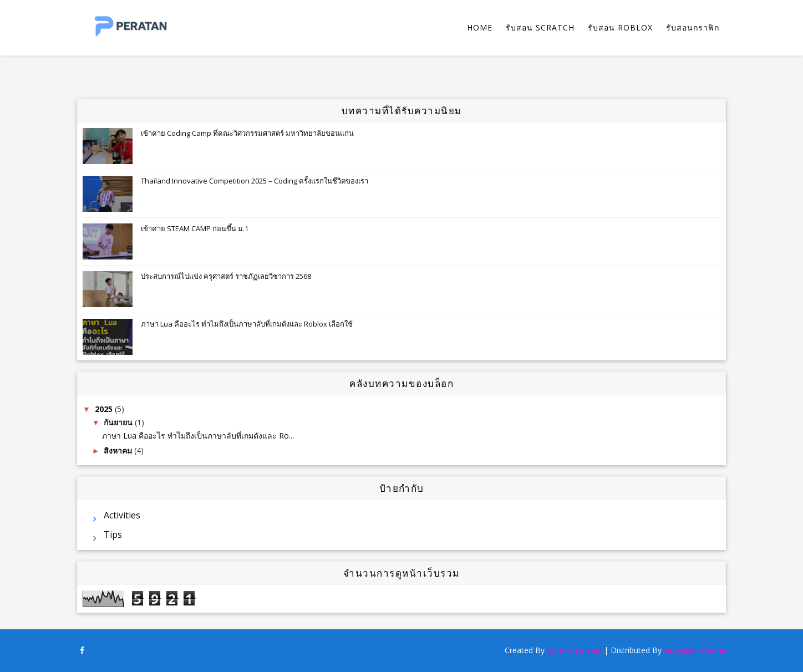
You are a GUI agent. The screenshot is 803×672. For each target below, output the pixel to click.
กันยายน (119, 422)
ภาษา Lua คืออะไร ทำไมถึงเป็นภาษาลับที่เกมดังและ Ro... (198, 436)
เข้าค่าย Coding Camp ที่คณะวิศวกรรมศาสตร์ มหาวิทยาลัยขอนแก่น (247, 133)
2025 (105, 409)
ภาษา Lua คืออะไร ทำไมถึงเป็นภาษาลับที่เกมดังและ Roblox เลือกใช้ (247, 324)
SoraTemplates (574, 650)
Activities (122, 515)
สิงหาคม (119, 450)
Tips (113, 534)
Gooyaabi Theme (695, 650)
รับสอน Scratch (540, 27)
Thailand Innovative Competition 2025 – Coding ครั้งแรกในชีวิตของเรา (255, 181)
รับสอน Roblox (620, 27)
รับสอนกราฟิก (693, 27)
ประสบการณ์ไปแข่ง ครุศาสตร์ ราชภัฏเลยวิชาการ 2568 (226, 276)
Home (480, 27)
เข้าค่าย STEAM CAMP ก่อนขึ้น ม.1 (195, 228)
